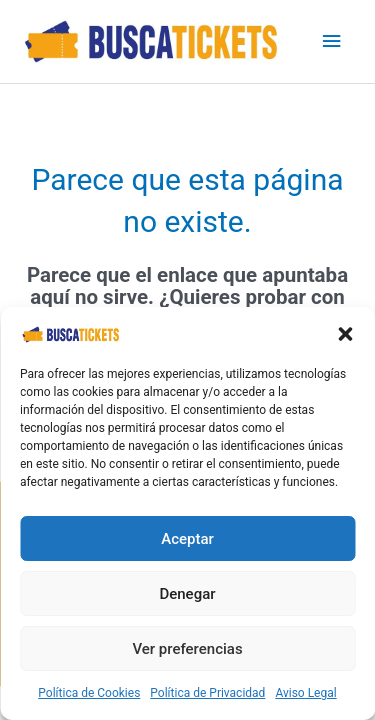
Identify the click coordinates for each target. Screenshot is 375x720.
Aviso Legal (305, 693)
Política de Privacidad (207, 693)
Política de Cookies (89, 693)
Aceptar (187, 539)
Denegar (187, 594)
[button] (345, 334)
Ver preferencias (187, 649)
